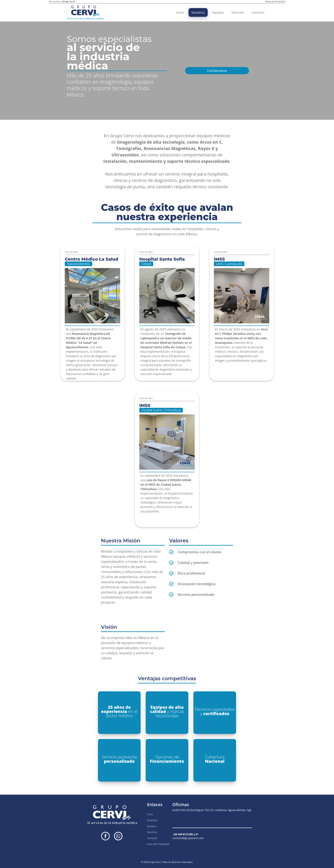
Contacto (258, 12)
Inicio (180, 12)
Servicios (238, 12)
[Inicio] (85, 12)
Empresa (152, 820)
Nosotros (198, 12)
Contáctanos (217, 71)
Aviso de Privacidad (275, 1)
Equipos (218, 12)
